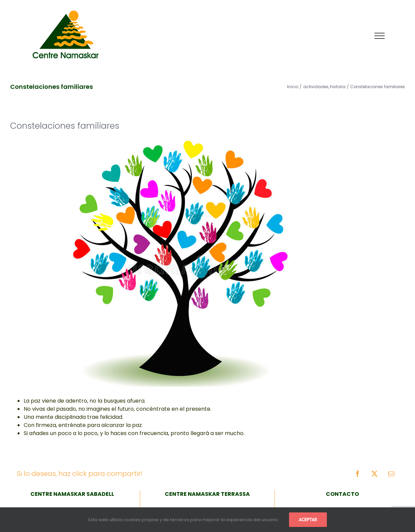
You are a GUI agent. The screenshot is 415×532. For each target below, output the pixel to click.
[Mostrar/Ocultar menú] (380, 36)
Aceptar (308, 520)
